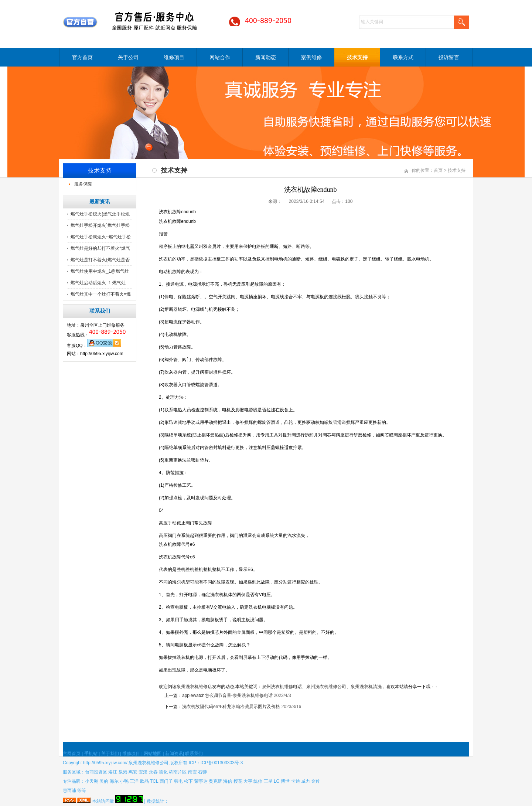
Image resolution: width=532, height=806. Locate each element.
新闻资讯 (174, 754)
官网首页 (72, 754)
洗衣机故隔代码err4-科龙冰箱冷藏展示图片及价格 (231, 707)
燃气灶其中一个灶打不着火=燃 (101, 294)
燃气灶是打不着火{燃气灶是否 (100, 260)
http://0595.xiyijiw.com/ (105, 763)
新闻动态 (266, 57)
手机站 (91, 754)
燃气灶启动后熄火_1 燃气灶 (98, 283)
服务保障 (83, 184)
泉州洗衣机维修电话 (282, 687)
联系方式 (403, 57)
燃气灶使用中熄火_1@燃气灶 (100, 271)
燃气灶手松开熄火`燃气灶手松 (100, 225)
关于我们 (110, 754)
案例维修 (311, 57)
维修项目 (174, 57)
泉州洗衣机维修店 (194, 687)
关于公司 (128, 57)
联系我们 (194, 754)
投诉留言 (449, 57)
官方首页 (82, 57)
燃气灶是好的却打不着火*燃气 (100, 248)
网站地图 (153, 754)
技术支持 (357, 57)
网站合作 (220, 57)
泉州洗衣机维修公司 (326, 687)
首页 (438, 170)
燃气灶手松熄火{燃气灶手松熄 (100, 214)
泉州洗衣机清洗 (366, 687)
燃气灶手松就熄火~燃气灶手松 (101, 237)
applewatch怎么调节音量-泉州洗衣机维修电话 (227, 696)
